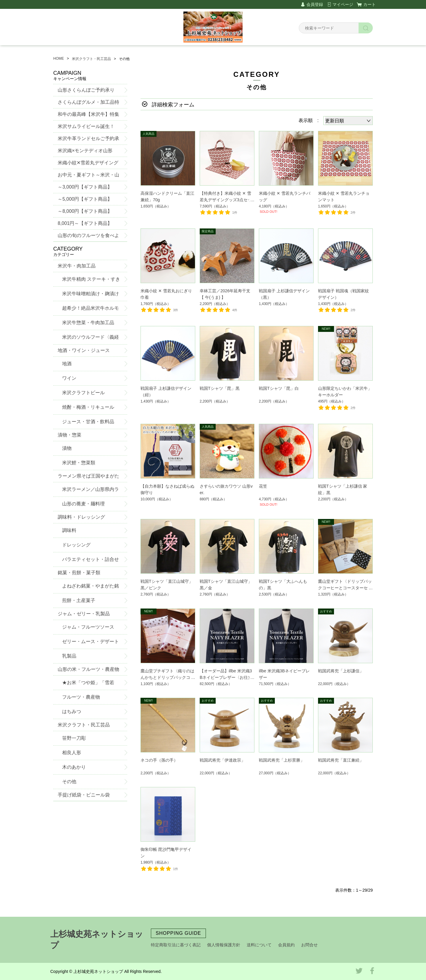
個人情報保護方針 (224, 945)
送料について (259, 945)
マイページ (343, 4)
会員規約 (286, 945)
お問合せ (309, 945)
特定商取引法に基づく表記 (176, 945)
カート (369, 4)
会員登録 (315, 4)
